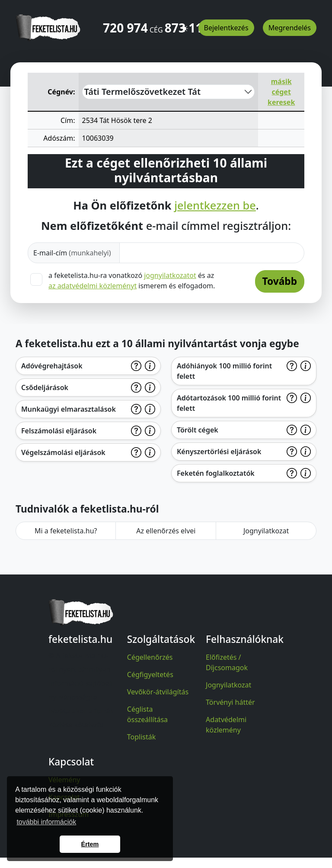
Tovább (280, 281)
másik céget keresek (281, 92)
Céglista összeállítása (147, 714)
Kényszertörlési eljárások (219, 452)
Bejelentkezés (226, 28)
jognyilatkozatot (170, 275)
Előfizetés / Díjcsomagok (227, 662)
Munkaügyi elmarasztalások (69, 409)
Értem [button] (90, 844)
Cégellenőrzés (150, 657)
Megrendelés (290, 28)
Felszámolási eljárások (59, 431)
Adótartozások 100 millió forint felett (229, 403)
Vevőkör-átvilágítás (158, 692)
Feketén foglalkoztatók (216, 473)
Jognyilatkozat (266, 531)
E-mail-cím (72, 253)
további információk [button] (46, 822)
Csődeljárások (45, 387)
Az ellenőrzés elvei (166, 531)
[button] (185, 25)
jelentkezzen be (215, 205)
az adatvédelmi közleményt (93, 286)
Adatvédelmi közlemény (226, 725)
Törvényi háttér (230, 702)
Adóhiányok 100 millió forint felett (224, 371)
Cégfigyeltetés (150, 674)
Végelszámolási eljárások (63, 452)
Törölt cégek (198, 430)
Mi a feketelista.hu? (66, 531)
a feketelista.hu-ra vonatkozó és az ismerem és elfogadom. (132, 281)
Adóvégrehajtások (52, 366)
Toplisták (142, 737)
